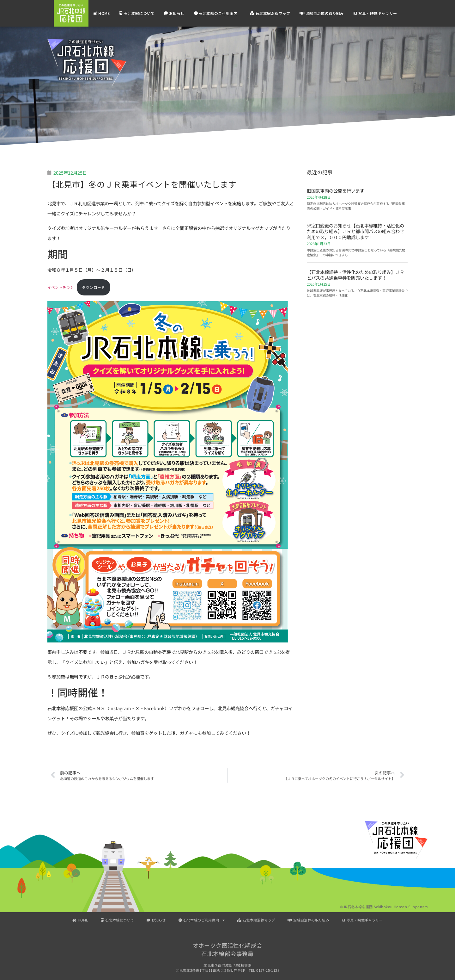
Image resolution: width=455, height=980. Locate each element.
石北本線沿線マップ (270, 13)
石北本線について (137, 13)
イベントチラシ (61, 287)
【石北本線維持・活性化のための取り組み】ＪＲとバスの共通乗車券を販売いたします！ (355, 275)
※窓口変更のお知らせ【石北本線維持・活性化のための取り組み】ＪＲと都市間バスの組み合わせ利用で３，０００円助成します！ (355, 231)
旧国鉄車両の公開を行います (336, 191)
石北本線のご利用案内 (217, 13)
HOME (101, 13)
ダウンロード (94, 287)
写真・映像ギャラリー (375, 13)
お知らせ (174, 13)
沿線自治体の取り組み (322, 13)
